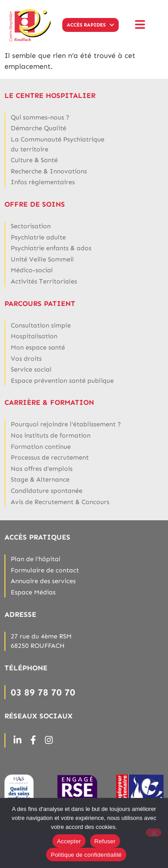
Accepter (69, 841)
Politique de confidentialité (86, 855)
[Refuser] (154, 833)
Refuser (105, 841)
